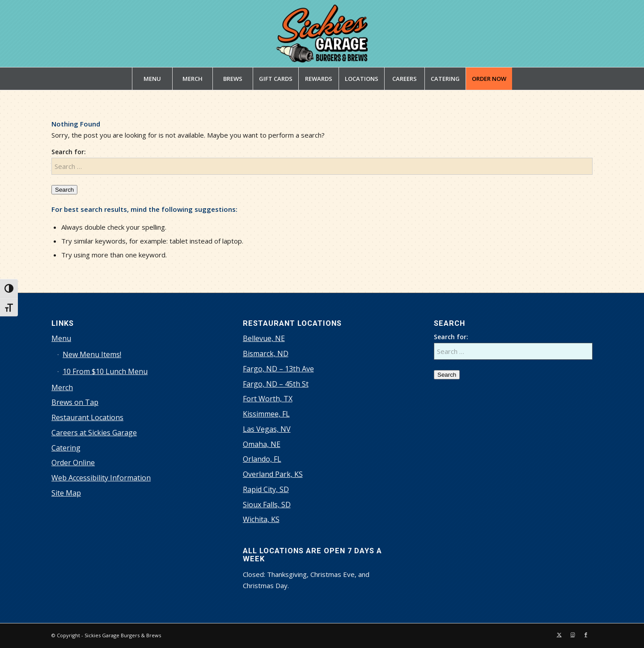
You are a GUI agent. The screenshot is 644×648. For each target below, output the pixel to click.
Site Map (66, 493)
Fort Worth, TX (268, 399)
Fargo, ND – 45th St (276, 384)
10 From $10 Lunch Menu (105, 371)
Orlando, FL (262, 459)
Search (64, 190)
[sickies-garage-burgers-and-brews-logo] (322, 34)
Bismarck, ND (266, 353)
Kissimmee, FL (266, 414)
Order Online (73, 463)
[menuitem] (152, 79)
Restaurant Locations (87, 417)
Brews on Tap (75, 402)
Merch (62, 387)
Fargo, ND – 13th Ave (278, 369)
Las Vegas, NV (267, 429)
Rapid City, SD (266, 489)
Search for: (69, 152)
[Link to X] (559, 635)
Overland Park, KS (273, 474)
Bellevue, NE (264, 338)
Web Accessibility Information (101, 478)
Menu (61, 338)
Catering (66, 448)
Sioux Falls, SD (267, 505)
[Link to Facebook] (586, 635)
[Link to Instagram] (572, 635)
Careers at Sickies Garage (94, 433)
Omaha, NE (262, 444)
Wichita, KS (261, 519)
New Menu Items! (92, 354)
